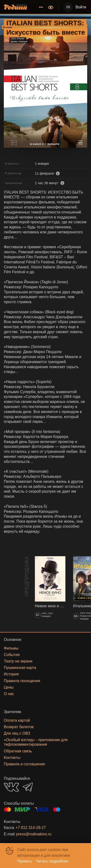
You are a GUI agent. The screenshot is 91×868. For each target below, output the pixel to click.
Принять (25, 861)
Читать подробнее (52, 861)
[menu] (38, 7)
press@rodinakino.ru (34, 834)
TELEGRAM (28, 787)
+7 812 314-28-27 (31, 828)
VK (11, 787)
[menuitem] (41, 7)
